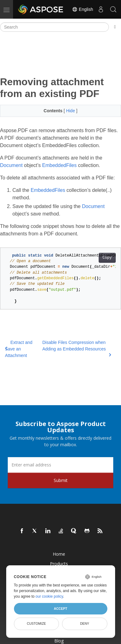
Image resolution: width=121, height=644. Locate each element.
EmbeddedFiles (59, 165)
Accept (60, 609)
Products (59, 564)
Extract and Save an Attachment (19, 349)
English (83, 9)
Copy (107, 258)
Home (59, 554)
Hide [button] (71, 111)
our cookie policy (49, 596)
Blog (59, 641)
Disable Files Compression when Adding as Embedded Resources (77, 348)
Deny (85, 623)
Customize (36, 623)
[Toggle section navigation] (115, 27)
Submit (61, 480)
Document (11, 165)
